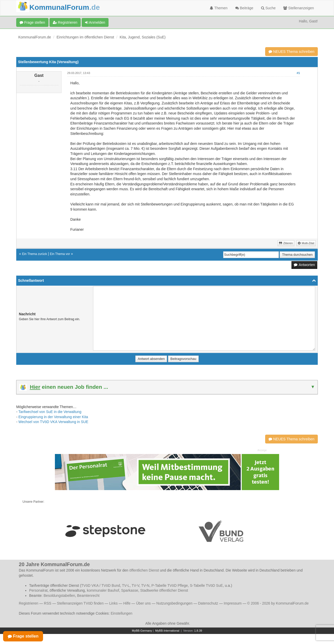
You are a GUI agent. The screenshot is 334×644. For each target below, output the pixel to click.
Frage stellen (32, 22)
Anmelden (95, 22)
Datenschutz (208, 603)
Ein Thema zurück (35, 254)
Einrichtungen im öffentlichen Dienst (85, 37)
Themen (219, 8)
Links (114, 603)
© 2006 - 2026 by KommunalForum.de (278, 603)
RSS (48, 603)
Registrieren (65, 22)
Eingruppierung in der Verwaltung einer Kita (53, 417)
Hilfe (127, 603)
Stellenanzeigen (299, 8)
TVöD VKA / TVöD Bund (101, 585)
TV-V (135, 585)
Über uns (143, 603)
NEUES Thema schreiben (291, 52)
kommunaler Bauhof (103, 590)
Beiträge (244, 8)
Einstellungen (121, 613)
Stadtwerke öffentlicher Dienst (164, 590)
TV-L (126, 585)
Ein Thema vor (60, 254)
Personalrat (38, 590)
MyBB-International (167, 631)
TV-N (145, 585)
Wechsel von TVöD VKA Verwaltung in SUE (53, 422)
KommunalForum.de (35, 37)
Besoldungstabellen (59, 596)
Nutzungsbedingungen (174, 603)
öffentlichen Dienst (144, 570)
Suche (268, 8)
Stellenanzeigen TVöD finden (80, 603)
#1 (298, 73)
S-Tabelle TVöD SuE (206, 585)
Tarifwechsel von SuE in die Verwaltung (50, 412)
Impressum (233, 603)
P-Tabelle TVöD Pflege (169, 585)
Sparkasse (130, 590)
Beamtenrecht (88, 596)
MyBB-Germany (142, 631)
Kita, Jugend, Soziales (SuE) (143, 37)
